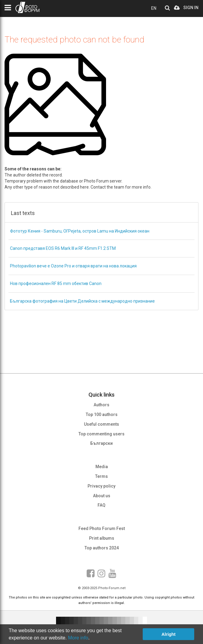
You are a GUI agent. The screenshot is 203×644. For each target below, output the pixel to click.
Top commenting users (101, 434)
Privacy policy (101, 486)
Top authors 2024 (102, 548)
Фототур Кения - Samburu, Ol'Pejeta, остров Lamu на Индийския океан (80, 231)
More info (78, 638)
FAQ (101, 505)
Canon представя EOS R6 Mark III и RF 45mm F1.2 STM (63, 248)
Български (101, 443)
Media (102, 467)
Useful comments (101, 424)
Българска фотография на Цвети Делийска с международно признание (82, 301)
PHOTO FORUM (27, 7)
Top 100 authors (102, 414)
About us (102, 496)
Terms (101, 476)
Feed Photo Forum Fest (102, 528)
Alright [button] (168, 634)
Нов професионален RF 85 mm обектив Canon (56, 283)
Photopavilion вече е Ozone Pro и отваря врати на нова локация (73, 266)
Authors (101, 405)
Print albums (102, 538)
